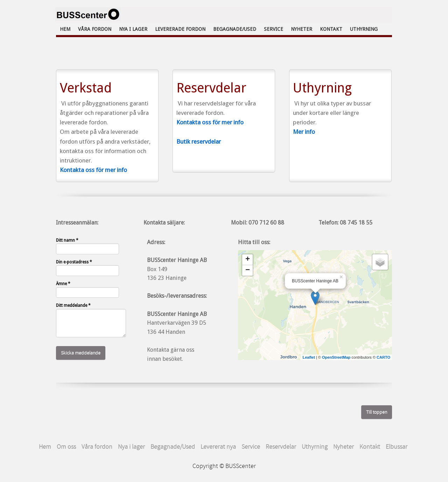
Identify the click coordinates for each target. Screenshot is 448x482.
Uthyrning (364, 29)
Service (274, 29)
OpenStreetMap (336, 357)
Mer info (304, 132)
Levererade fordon (180, 29)
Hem (65, 29)
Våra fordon (95, 29)
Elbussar (397, 447)
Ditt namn (67, 240)
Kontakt (331, 29)
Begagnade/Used (235, 29)
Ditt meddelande (73, 305)
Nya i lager (133, 29)
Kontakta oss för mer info (93, 170)
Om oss (66, 447)
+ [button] (248, 260)
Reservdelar (281, 447)
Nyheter (302, 29)
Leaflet (309, 357)
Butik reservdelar (199, 142)
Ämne (63, 284)
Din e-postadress (74, 262)
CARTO (383, 357)
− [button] (248, 270)
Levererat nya (218, 447)
